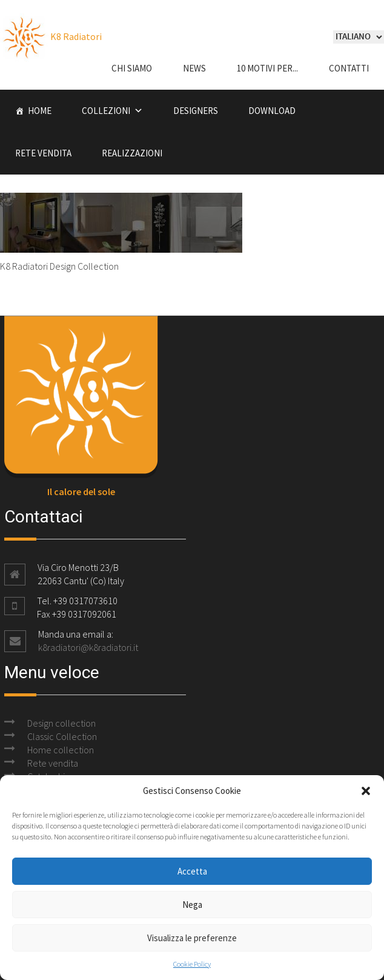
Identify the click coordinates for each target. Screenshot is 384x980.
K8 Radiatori (51, 36)
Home (40, 111)
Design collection (61, 723)
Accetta (192, 871)
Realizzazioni (132, 153)
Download (272, 111)
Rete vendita (43, 153)
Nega (192, 905)
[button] (366, 791)
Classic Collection (62, 736)
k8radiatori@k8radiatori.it (88, 647)
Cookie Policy (192, 964)
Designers (196, 111)
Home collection (61, 750)
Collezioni (106, 111)
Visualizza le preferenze (192, 938)
